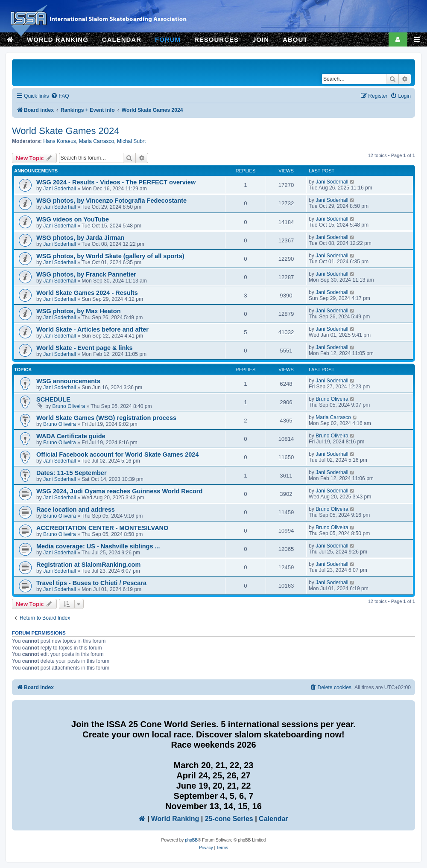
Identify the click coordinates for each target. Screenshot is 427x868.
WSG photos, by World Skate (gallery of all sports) (110, 256)
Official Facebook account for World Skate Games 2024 (118, 454)
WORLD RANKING (58, 39)
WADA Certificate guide (71, 436)
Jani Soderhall (60, 189)
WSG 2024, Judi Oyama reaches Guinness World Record (119, 491)
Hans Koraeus (60, 141)
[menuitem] (60, 96)
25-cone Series (229, 819)
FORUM (168, 39)
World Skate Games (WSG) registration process (106, 418)
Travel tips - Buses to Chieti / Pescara (91, 583)
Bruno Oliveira (69, 406)
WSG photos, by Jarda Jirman (80, 238)
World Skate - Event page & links (85, 348)
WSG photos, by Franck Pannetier (86, 274)
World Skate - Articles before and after (92, 329)
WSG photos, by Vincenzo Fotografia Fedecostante (111, 201)
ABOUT (295, 39)
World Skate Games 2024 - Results (87, 293)
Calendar (273, 819)
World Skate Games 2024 (66, 131)
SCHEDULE (53, 399)
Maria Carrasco (97, 141)
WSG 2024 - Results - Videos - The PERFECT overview (116, 182)
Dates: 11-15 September (72, 473)
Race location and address (76, 510)
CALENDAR (122, 39)
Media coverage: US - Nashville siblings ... (98, 546)
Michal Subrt (131, 141)
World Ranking (175, 819)
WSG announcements (68, 381)
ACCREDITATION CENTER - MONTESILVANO (102, 528)
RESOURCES (216, 39)
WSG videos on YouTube (73, 219)
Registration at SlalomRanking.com (88, 565)
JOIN (261, 39)
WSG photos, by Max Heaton (79, 311)
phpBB (191, 840)
